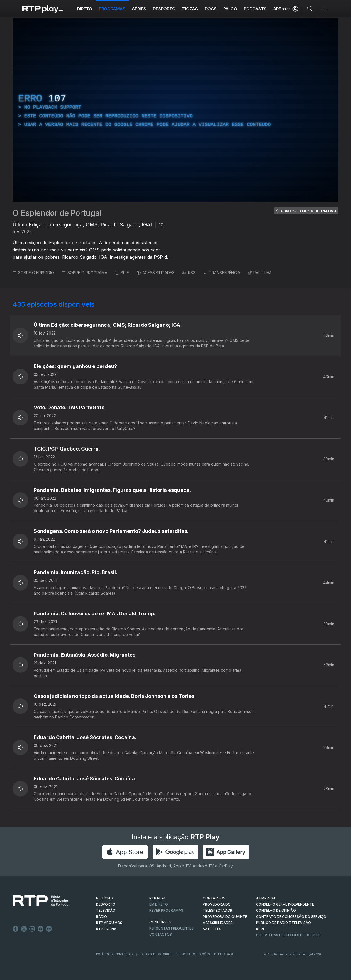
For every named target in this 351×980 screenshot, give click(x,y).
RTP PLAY (158, 898)
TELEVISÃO (106, 910)
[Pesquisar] (310, 8)
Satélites (212, 929)
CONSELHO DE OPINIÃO (276, 910)
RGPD (261, 929)
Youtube (41, 929)
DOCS (211, 9)
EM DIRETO (159, 904)
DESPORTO (106, 904)
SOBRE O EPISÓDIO (33, 273)
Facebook (16, 929)
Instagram (32, 929)
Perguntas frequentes (171, 928)
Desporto (164, 9)
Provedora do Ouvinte (225, 917)
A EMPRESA (266, 898)
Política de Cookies (155, 954)
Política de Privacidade (115, 954)
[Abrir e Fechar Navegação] (324, 9)
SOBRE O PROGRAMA (85, 273)
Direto (85, 9)
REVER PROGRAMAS (166, 910)
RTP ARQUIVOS (109, 923)
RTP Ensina (106, 929)
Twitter (24, 929)
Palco (230, 9)
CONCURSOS (160, 922)
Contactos (161, 934)
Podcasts (255, 9)
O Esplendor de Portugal (57, 213)
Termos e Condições (193, 954)
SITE (122, 273)
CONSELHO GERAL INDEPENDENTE (285, 904)
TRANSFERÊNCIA (222, 273)
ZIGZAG (190, 9)
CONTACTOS (214, 898)
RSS (189, 273)
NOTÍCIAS (104, 898)
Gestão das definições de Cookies (288, 935)
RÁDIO (102, 917)
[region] (175, 110)
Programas (112, 9)
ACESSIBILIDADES (156, 273)
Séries (139, 9)
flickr (49, 929)
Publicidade (224, 954)
